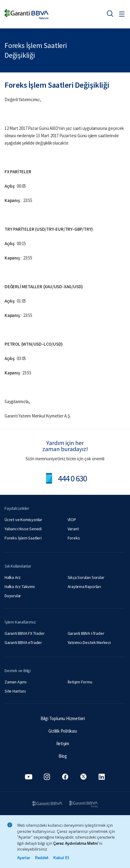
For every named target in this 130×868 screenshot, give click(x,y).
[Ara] (110, 13)
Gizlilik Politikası (63, 731)
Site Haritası (15, 691)
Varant (73, 529)
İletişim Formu (80, 682)
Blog (63, 756)
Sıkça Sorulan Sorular (86, 577)
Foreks (74, 538)
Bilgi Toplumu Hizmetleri (63, 718)
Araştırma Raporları (84, 587)
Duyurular (13, 596)
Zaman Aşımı (16, 682)
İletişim (63, 743)
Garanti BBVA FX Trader (25, 633)
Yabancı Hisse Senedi (23, 529)
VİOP (72, 520)
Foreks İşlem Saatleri (23, 538)
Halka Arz (13, 577)
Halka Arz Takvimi (20, 587)
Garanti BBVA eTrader (23, 642)
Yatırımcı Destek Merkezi (89, 642)
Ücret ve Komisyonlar (23, 520)
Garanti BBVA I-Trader (86, 633)
